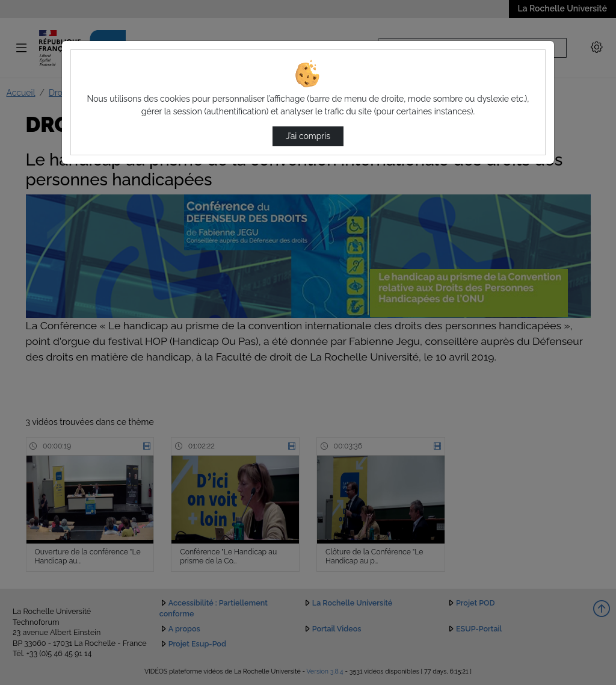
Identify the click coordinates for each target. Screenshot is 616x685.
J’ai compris (308, 136)
